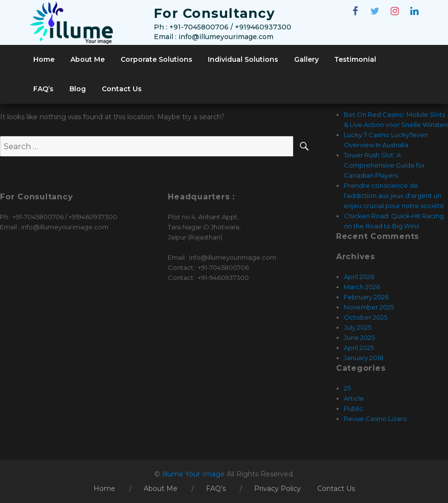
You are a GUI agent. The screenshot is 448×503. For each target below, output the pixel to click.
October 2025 (366, 317)
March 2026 (362, 287)
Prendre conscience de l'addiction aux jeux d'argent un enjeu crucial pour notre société (394, 196)
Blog (78, 89)
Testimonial (355, 59)
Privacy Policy (278, 489)
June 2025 (359, 337)
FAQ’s (43, 89)
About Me (88, 59)
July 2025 (358, 327)
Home (44, 59)
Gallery (306, 59)
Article (354, 398)
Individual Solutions (243, 59)
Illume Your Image (194, 474)
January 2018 (364, 358)
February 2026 (366, 297)
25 (347, 388)
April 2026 (359, 277)
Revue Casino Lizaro (375, 419)
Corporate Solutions (156, 59)
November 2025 (369, 307)
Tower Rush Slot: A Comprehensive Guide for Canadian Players (384, 165)
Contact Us (122, 89)
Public (353, 408)
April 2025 (359, 348)
